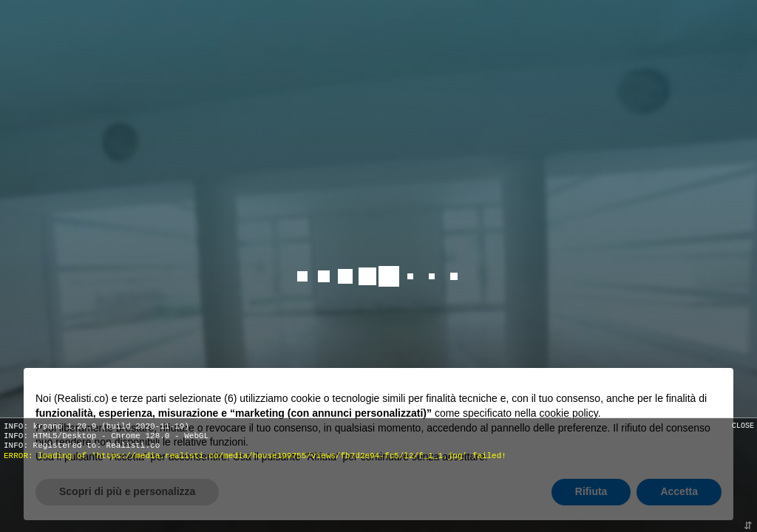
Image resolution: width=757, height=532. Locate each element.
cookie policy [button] (569, 413)
